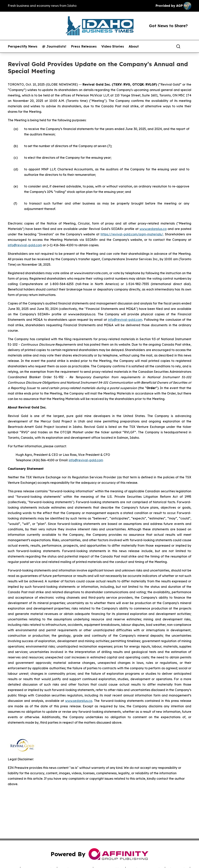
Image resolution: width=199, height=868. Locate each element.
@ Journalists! (54, 46)
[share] (189, 46)
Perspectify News (23, 46)
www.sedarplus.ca (153, 229)
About (134, 46)
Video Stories (113, 46)
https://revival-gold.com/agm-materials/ (132, 234)
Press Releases (84, 46)
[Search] (178, 46)
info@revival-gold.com (25, 245)
